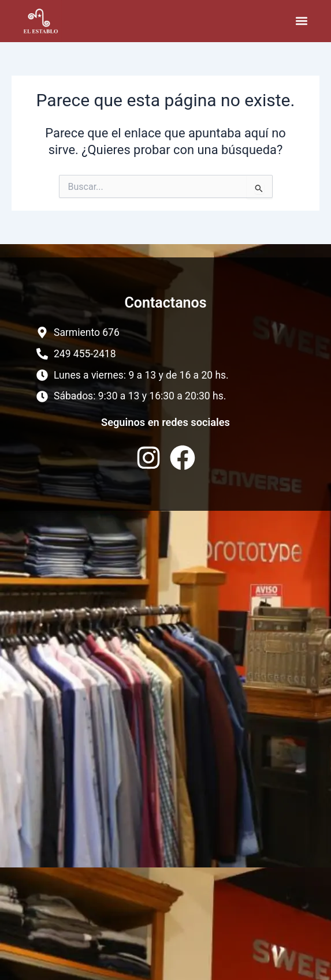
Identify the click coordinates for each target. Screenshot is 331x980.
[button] (302, 21)
